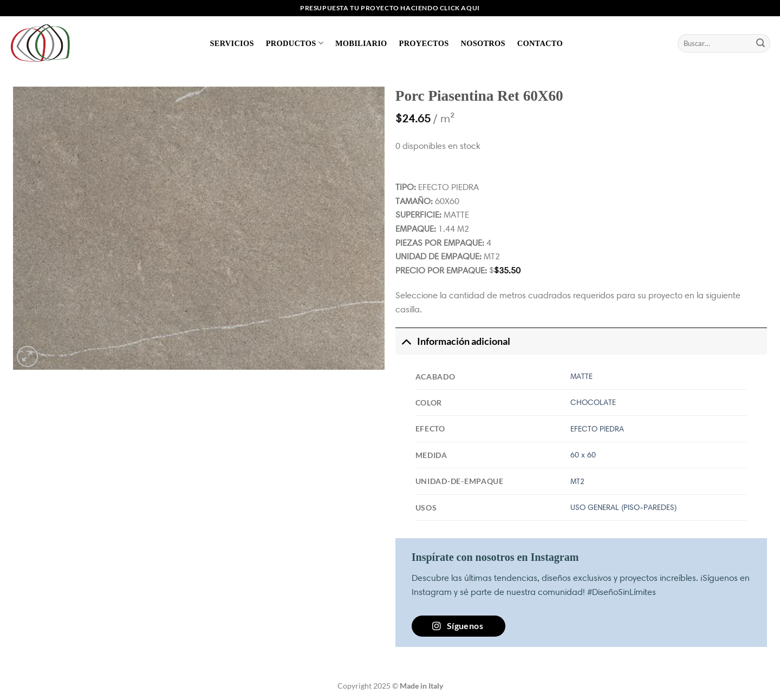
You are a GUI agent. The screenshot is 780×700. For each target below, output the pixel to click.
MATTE (581, 376)
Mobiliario (361, 43)
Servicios (232, 43)
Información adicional (453, 341)
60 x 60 (583, 455)
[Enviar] (760, 43)
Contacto (540, 43)
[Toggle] (406, 341)
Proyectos (424, 43)
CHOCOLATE (593, 402)
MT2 (577, 481)
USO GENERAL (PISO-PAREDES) (623, 507)
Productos (295, 43)
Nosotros (483, 43)
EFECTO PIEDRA (597, 429)
